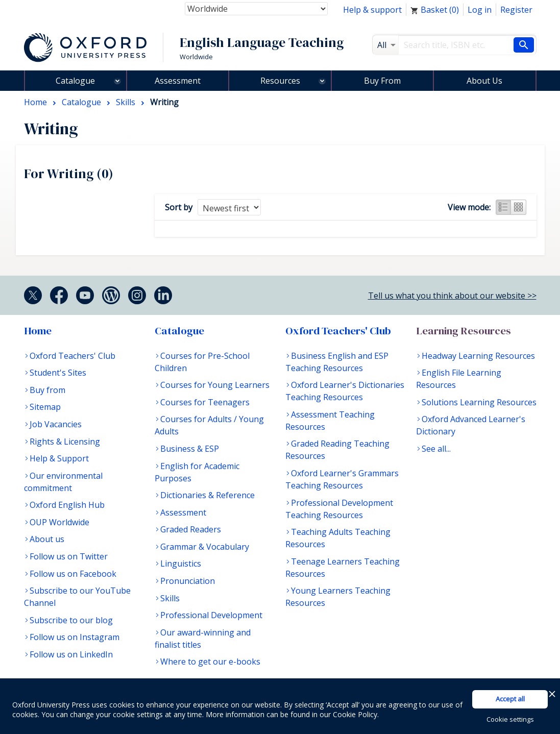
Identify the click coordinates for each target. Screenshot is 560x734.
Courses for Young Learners (215, 385)
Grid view (519, 207)
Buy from (47, 390)
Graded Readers (191, 529)
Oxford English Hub (67, 505)
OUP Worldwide (59, 522)
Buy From (382, 81)
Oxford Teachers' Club (72, 356)
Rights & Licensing (65, 442)
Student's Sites (58, 373)
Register (516, 10)
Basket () (435, 10)
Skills (170, 598)
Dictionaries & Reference (208, 495)
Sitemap (45, 407)
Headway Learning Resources (478, 356)
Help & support (372, 10)
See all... (436, 449)
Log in (480, 10)
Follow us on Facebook (73, 574)
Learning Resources (464, 331)
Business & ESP (190, 449)
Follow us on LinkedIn (71, 654)
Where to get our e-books (210, 662)
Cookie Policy (355, 714)
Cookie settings (510, 719)
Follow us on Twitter (69, 556)
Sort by (179, 207)
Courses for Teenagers (205, 402)
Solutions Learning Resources (479, 402)
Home (38, 331)
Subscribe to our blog (71, 620)
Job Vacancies (56, 424)
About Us (484, 81)
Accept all (510, 699)
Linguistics (181, 564)
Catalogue (75, 81)
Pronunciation (188, 581)
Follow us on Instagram (75, 637)
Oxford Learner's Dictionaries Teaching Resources (345, 391)
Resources (280, 81)
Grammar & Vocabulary (205, 547)
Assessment (178, 81)
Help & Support (59, 458)
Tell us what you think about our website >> (452, 296)
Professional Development (211, 615)
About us (47, 539)
